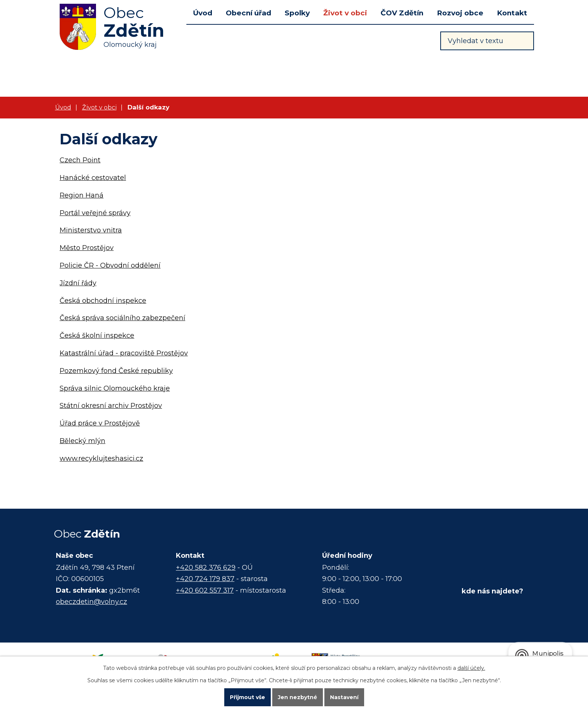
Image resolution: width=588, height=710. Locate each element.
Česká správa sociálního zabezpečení (122, 318)
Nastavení (344, 697)
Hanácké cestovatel (93, 178)
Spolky (297, 13)
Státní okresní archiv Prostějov (111, 406)
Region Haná (82, 195)
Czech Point (80, 160)
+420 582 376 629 (206, 568)
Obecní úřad (248, 13)
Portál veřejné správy (95, 213)
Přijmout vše (247, 697)
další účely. (471, 668)
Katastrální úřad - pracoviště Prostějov (124, 353)
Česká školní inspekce (97, 336)
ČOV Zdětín (402, 13)
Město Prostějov (87, 248)
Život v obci (345, 13)
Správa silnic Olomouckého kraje (115, 388)
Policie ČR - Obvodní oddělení (110, 265)
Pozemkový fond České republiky (116, 371)
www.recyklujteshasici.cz (101, 458)
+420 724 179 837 (205, 579)
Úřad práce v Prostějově (100, 423)
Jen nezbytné (298, 697)
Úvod (203, 13)
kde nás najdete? (492, 591)
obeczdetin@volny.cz (91, 602)
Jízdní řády (78, 283)
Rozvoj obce (460, 13)
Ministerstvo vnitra (91, 230)
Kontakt (512, 13)
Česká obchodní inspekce (103, 301)
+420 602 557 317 (205, 590)
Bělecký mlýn (82, 441)
